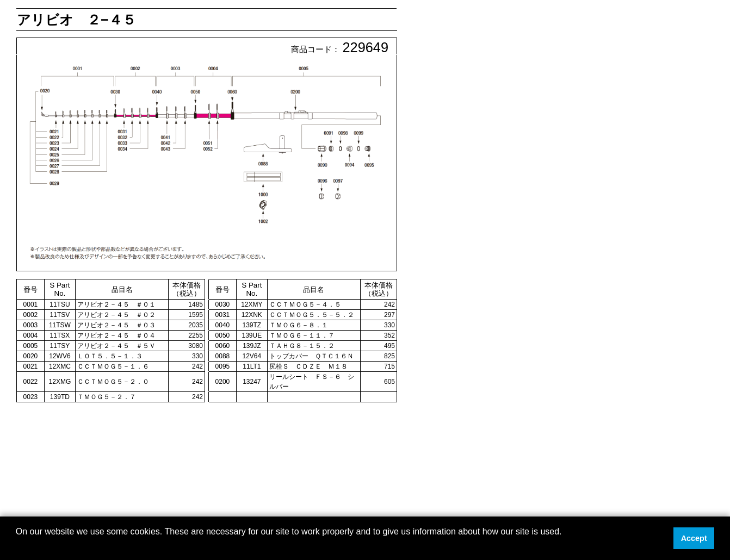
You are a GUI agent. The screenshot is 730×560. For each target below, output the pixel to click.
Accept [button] (694, 538)
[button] (17, 546)
